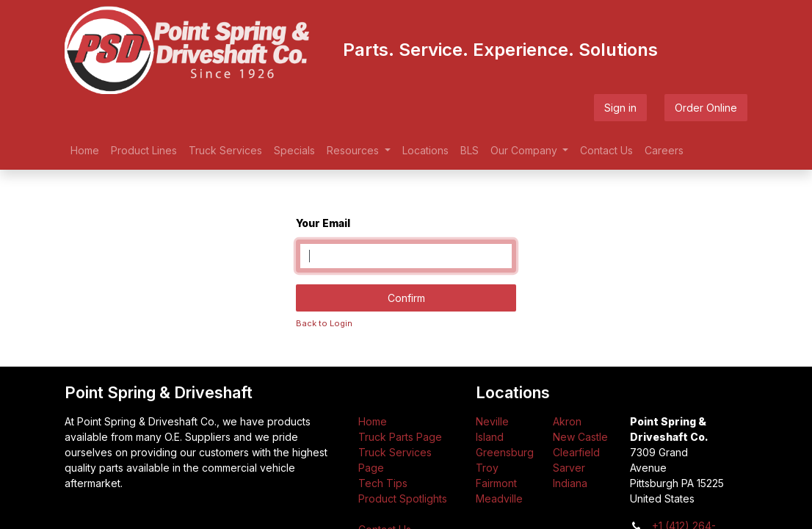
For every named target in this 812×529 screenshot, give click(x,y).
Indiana (570, 483)
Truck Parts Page (400, 437)
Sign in (620, 108)
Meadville (499, 499)
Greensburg (505, 452)
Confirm (406, 298)
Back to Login (324, 323)
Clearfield (576, 452)
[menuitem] (85, 150)
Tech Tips (383, 483)
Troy (487, 468)
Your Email (323, 223)
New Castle (580, 437)
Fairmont (496, 483)
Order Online (706, 108)
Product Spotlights (403, 499)
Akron (567, 421)
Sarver (569, 468)
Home (373, 421)
